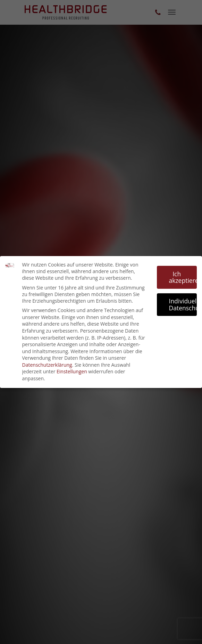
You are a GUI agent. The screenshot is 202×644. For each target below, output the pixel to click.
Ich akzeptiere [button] (183, 277)
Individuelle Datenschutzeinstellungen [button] (183, 304)
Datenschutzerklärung (47, 365)
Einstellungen (72, 371)
